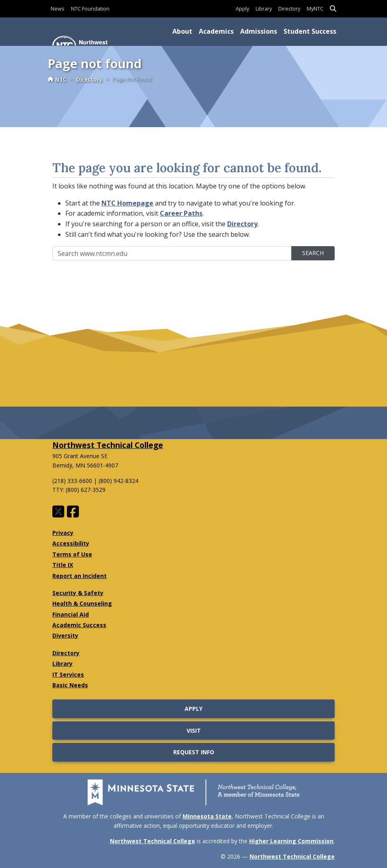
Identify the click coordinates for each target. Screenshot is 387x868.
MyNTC (315, 9)
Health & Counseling (82, 603)
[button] (333, 9)
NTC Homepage (127, 203)
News (58, 9)
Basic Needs (70, 685)
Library (264, 9)
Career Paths (181, 213)
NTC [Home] (57, 79)
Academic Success (79, 625)
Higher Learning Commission (291, 841)
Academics (216, 31)
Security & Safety (78, 593)
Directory (289, 9)
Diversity (65, 635)
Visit (194, 731)
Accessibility (71, 543)
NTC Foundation (90, 9)
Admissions (259, 31)
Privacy (63, 533)
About (182, 31)
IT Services (68, 674)
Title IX (63, 565)
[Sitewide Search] (172, 253)
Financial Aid (71, 614)
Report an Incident (80, 576)
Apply (242, 9)
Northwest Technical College (108, 445)
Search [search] (313, 253)
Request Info (194, 752)
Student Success (310, 31)
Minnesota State (207, 816)
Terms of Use (72, 554)
